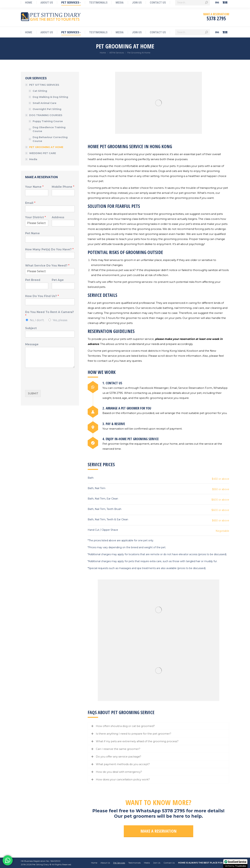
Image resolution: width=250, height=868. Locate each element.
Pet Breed (33, 280)
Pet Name (32, 233)
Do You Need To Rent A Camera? (49, 314)
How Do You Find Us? (42, 296)
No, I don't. (37, 320)
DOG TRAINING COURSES (44, 115)
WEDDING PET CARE (43, 153)
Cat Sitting (40, 91)
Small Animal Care (45, 103)
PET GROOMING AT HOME (46, 147)
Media (33, 159)
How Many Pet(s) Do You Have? (49, 249)
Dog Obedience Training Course (49, 129)
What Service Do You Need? (47, 266)
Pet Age (58, 280)
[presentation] (52, 384)
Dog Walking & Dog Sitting (50, 97)
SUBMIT (33, 393)
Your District (36, 217)
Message (32, 344)
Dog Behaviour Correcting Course (50, 139)
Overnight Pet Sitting (47, 109)
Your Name (34, 187)
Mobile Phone (63, 187)
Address (58, 217)
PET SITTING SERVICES (42, 85)
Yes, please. (60, 320)
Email (30, 203)
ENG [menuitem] (217, 32)
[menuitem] (217, 32)
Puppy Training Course (48, 121)
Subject (31, 328)
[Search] (193, 32)
